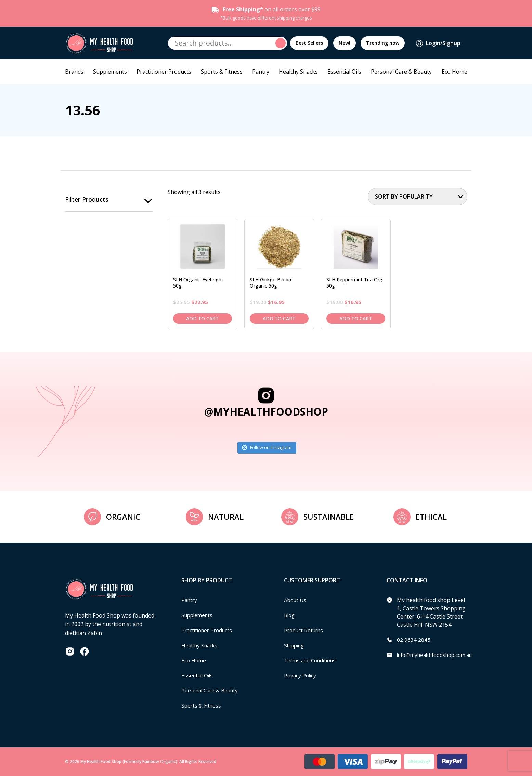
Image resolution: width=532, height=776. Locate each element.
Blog (290, 615)
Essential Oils (344, 72)
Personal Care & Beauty (401, 72)
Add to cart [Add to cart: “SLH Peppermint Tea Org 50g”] (356, 319)
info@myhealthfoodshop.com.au (438, 655)
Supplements (110, 72)
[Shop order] (418, 196)
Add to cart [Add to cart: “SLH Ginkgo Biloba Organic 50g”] (279, 319)
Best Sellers (309, 43)
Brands (74, 72)
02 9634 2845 (414, 640)
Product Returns (305, 630)
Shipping (295, 645)
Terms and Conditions (312, 660)
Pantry (261, 72)
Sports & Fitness (222, 72)
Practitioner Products (164, 72)
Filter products (87, 200)
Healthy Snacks (298, 72)
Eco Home (455, 72)
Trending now (383, 43)
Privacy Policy (301, 675)
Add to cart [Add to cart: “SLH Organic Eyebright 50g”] (202, 319)
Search (282, 43)
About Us (296, 600)
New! (345, 43)
